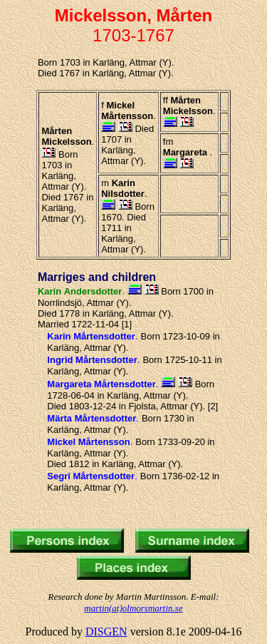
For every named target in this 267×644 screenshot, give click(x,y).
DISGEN (106, 632)
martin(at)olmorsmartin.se (133, 608)
